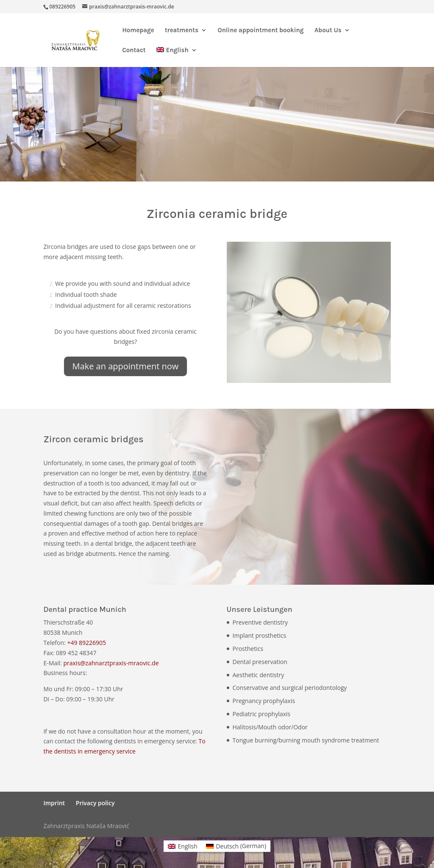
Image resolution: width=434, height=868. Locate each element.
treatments (182, 31)
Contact (134, 50)
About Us (328, 31)
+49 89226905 (86, 643)
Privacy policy (95, 803)
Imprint (54, 803)
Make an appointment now (126, 366)
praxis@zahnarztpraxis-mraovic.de (111, 663)
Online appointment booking (261, 31)
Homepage (138, 31)
